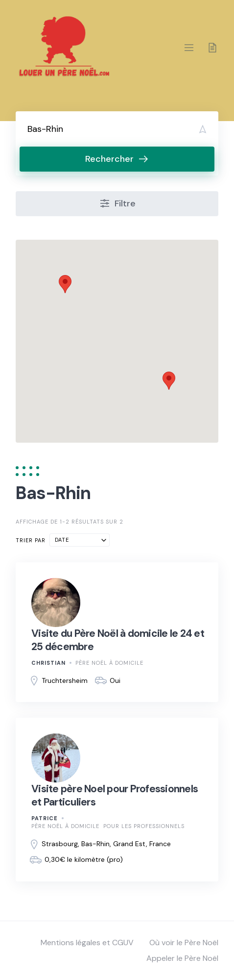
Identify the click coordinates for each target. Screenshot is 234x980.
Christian (48, 663)
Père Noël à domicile (109, 663)
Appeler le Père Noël (182, 958)
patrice (45, 818)
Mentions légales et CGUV (87, 942)
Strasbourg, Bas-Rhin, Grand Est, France (106, 844)
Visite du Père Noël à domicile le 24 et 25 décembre (118, 640)
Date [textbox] (62, 540)
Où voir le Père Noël (184, 942)
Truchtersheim (65, 680)
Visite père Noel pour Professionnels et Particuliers (115, 795)
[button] (65, 284)
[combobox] (80, 540)
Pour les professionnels (144, 826)
